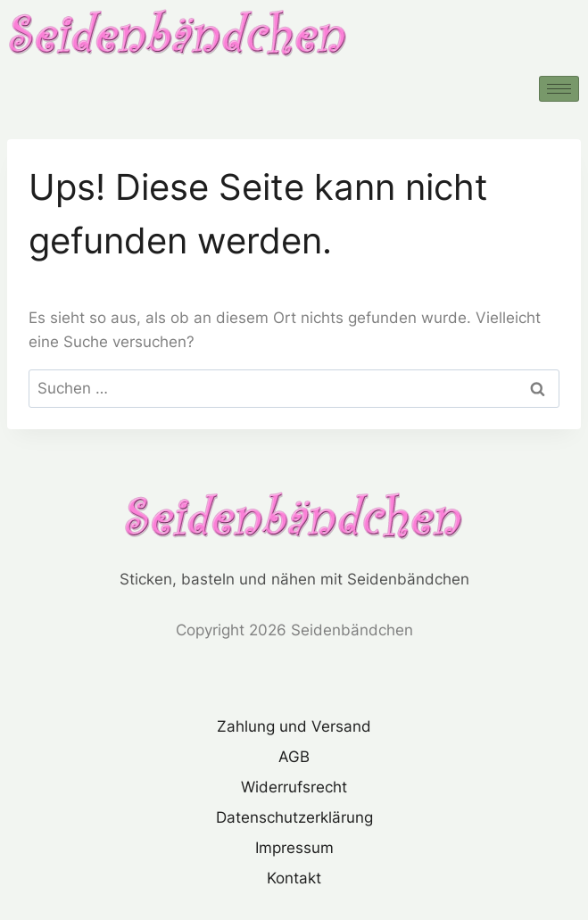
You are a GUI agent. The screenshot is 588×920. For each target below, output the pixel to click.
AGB (294, 757)
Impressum (294, 848)
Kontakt (294, 878)
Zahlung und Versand (294, 726)
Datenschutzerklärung (294, 817)
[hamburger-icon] (559, 89)
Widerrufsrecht (294, 787)
